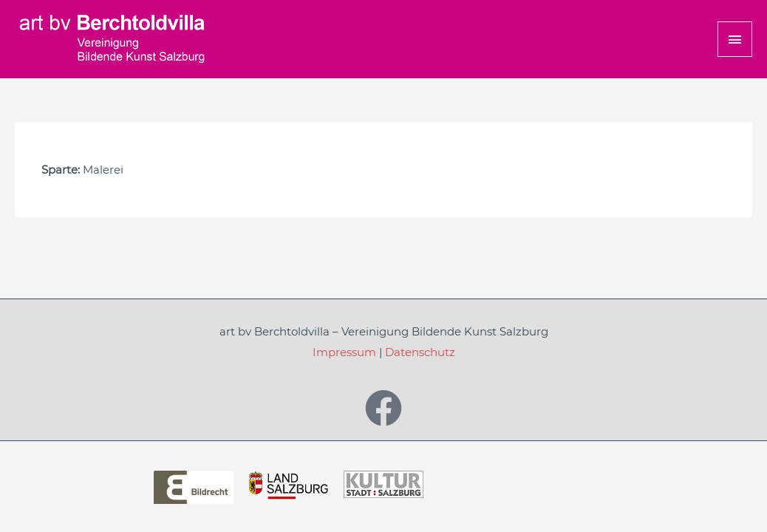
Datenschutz (420, 352)
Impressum (344, 352)
